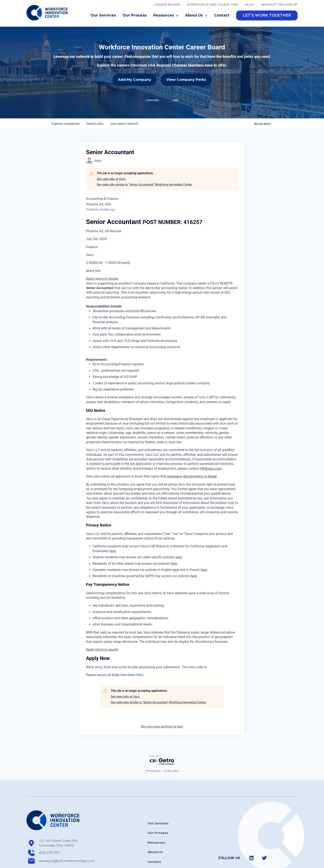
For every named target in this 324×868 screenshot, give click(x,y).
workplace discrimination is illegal (192, 458)
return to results (107, 260)
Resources (166, 15)
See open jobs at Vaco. (111, 161)
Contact (222, 15)
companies (66, 105)
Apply (91, 260)
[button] (267, 15)
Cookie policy (171, 753)
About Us (196, 15)
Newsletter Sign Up (279, 4)
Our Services (103, 15)
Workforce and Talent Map (213, 4)
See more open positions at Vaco (162, 708)
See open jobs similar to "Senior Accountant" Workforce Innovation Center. (145, 166)
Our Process (135, 15)
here (113, 533)
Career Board (167, 4)
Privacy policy (153, 753)
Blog (250, 4)
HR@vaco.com (211, 450)
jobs (95, 105)
